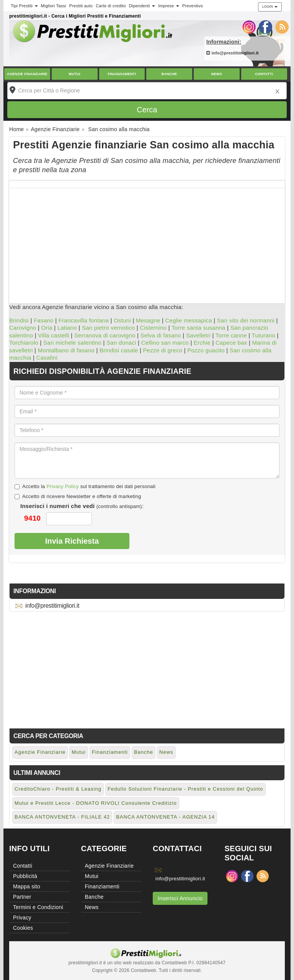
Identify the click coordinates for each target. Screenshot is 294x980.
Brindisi (19, 320)
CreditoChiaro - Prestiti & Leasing (58, 789)
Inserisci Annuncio (180, 898)
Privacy (22, 918)
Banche (169, 74)
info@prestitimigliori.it (233, 53)
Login (270, 7)
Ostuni (122, 320)
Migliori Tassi (54, 6)
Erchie (202, 343)
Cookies (23, 928)
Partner (22, 897)
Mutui (75, 74)
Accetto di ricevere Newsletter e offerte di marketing (78, 496)
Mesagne (148, 320)
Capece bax (231, 343)
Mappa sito (27, 886)
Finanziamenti (122, 74)
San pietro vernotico (108, 328)
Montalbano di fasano (66, 350)
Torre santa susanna (198, 328)
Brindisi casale (119, 350)
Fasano (44, 320)
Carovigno (23, 328)
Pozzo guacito (206, 350)
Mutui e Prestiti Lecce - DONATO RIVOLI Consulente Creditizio (96, 803)
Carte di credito (111, 6)
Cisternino (153, 328)
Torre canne (231, 335)
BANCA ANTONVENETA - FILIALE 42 (62, 817)
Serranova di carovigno (105, 335)
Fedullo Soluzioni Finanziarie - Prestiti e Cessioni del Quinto (185, 789)
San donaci (121, 343)
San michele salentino (72, 343)
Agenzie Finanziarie (27, 74)
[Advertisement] (147, 242)
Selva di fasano (161, 335)
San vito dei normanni (246, 320)
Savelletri (198, 335)
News (217, 74)
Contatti (264, 74)
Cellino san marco (165, 343)
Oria (47, 328)
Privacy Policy (62, 486)
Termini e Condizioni (38, 907)
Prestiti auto (81, 6)
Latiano (67, 328)
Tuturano (264, 335)
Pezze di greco (163, 350)
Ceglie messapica (188, 320)
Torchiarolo (24, 343)
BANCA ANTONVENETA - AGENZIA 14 (165, 817)
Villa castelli (54, 335)
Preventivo (193, 6)
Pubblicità (25, 876)
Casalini (47, 358)
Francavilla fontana (84, 320)
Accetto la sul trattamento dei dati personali (85, 486)
